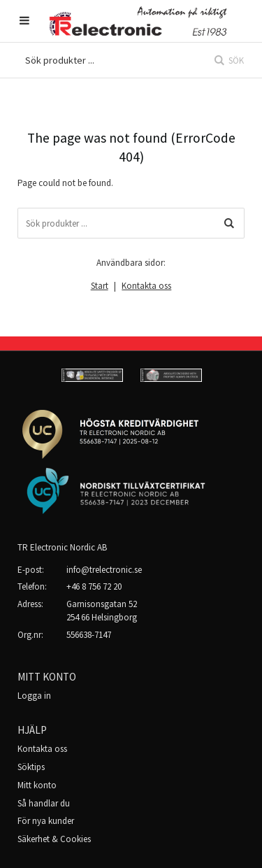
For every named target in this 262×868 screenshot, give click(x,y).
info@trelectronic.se (104, 570)
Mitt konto (37, 785)
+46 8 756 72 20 (94, 586)
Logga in (34, 696)
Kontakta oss (146, 286)
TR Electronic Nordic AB (62, 547)
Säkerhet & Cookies (54, 839)
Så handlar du (44, 803)
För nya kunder (46, 821)
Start (100, 286)
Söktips (31, 767)
